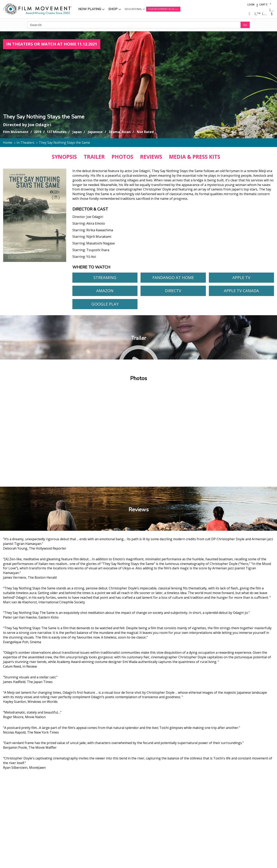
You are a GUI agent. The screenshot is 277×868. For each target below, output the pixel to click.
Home (8, 143)
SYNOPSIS (64, 157)
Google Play (105, 304)
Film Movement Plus (161, 9)
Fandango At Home (173, 278)
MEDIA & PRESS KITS (195, 157)
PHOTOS (122, 157)
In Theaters (25, 143)
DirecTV (173, 291)
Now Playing (90, 9)
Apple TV (241, 278)
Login (251, 5)
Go (245, 25)
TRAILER (94, 157)
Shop (113, 9)
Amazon (105, 291)
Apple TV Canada (241, 291)
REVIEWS (151, 157)
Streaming (105, 278)
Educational (133, 9)
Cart (262, 5)
